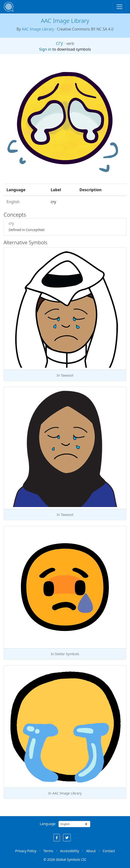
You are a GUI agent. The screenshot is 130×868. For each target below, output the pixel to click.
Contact (109, 851)
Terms (48, 851)
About (91, 851)
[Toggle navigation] (119, 7)
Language (48, 824)
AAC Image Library (65, 21)
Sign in (45, 49)
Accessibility (70, 851)
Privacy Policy (26, 851)
